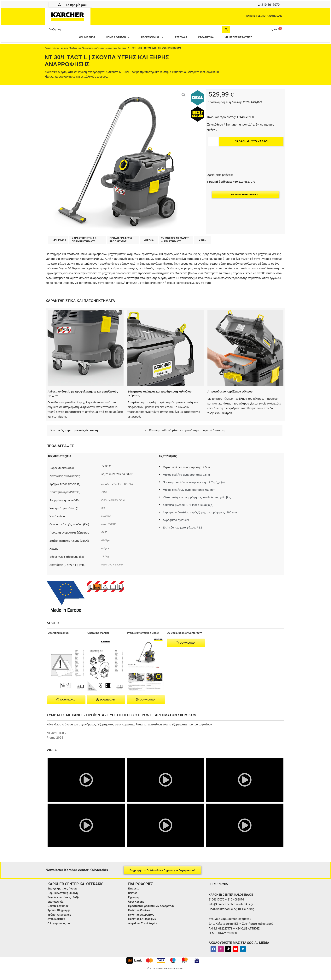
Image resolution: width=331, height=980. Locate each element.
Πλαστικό (107, 518)
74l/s (104, 494)
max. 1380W (109, 526)
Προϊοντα (65, 49)
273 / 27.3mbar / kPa (114, 502)
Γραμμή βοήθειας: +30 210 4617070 (231, 183)
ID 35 (105, 534)
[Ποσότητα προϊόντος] (213, 143)
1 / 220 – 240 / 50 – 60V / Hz (119, 486)
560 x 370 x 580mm (114, 567)
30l (103, 510)
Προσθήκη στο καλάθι (251, 143)
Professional (78, 49)
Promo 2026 (55, 740)
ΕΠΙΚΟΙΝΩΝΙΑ (219, 886)
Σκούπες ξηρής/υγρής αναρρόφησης (103, 49)
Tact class (127, 49)
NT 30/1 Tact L (56, 735)
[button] (111, 39)
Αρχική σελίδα (52, 49)
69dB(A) (106, 542)
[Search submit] (226, 30)
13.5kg (106, 558)
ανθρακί (106, 550)
